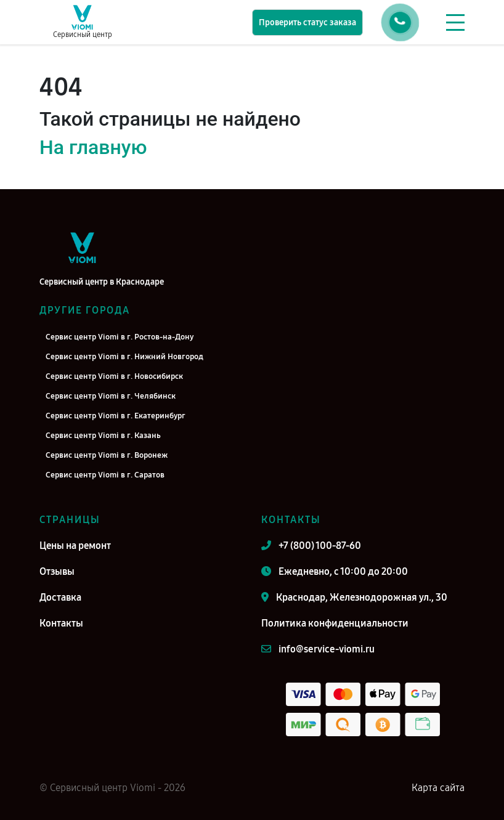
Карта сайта (438, 788)
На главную (93, 147)
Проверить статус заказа (307, 22)
